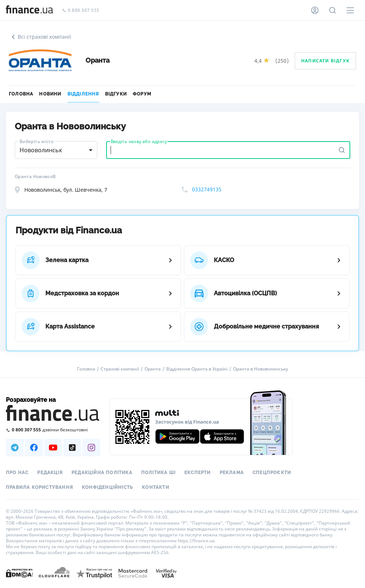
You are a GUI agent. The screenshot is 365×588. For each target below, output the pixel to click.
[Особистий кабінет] (315, 10)
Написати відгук (325, 61)
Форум (142, 94)
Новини (50, 94)
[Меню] (350, 10)
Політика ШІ (158, 473)
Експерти (198, 473)
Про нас (17, 473)
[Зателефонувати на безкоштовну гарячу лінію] (53, 430)
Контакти (156, 487)
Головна (21, 94)
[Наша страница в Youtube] (53, 448)
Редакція (50, 473)
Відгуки (116, 94)
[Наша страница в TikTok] (72, 448)
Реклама (232, 473)
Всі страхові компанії (40, 37)
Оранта (153, 369)
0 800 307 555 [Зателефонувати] (81, 11)
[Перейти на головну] (29, 10)
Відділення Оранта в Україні (197, 369)
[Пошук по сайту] (333, 10)
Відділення (83, 94)
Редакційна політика (102, 473)
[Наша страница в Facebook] (34, 448)
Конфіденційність (107, 487)
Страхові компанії (120, 369)
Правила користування (39, 487)
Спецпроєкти (272, 473)
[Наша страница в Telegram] (15, 448)
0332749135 (207, 189)
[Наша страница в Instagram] (91, 448)
